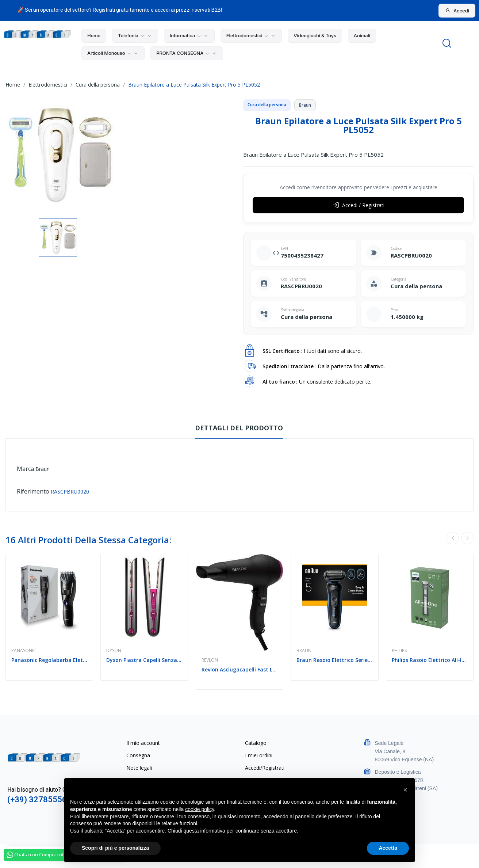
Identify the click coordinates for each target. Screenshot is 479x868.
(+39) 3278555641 (42, 800)
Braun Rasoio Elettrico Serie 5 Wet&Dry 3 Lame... (334, 660)
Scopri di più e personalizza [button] (115, 848)
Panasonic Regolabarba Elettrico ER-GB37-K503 (49, 660)
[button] (405, 790)
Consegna (138, 755)
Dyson (114, 651)
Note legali (139, 768)
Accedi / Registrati (359, 205)
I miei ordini (259, 755)
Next (467, 538)
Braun (43, 469)
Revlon (210, 660)
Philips (399, 651)
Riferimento (33, 491)
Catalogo (256, 743)
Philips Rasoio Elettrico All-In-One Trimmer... (430, 660)
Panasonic (24, 651)
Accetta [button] (388, 848)
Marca (25, 469)
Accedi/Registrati (265, 768)
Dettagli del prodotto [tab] (239, 428)
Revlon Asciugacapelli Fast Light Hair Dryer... (239, 669)
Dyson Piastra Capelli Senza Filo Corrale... (144, 660)
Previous (453, 538)
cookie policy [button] (200, 809)
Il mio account (143, 743)
